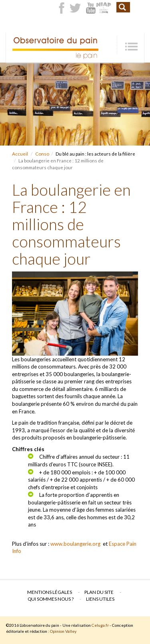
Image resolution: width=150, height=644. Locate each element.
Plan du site (99, 592)
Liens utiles (100, 599)
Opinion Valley (63, 631)
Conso (42, 154)
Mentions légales (50, 592)
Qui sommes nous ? (51, 599)
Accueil (20, 154)
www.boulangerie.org (75, 544)
